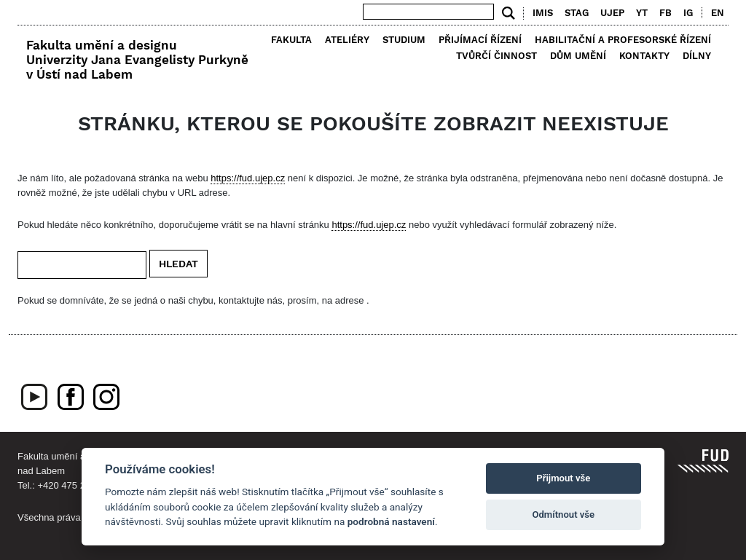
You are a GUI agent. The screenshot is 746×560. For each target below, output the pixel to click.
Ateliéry (347, 40)
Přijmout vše (563, 478)
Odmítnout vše (563, 514)
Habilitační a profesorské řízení (623, 40)
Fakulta (291, 40)
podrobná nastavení (391, 521)
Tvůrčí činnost (496, 56)
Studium (404, 40)
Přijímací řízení (480, 40)
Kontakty (644, 56)
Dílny (697, 56)
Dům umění (578, 56)
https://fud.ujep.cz (248, 178)
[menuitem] (714, 13)
